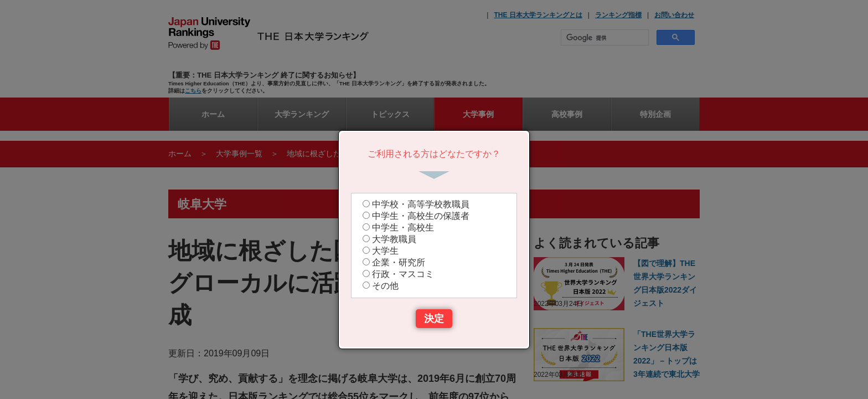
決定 (434, 319)
